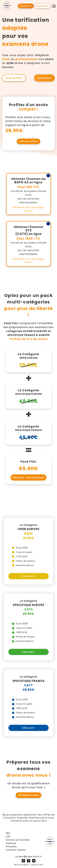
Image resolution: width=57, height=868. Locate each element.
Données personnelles (18, 840)
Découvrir (28, 576)
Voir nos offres (29, 141)
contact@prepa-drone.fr (29, 857)
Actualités (11, 847)
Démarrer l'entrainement (28, 477)
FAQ (8, 833)
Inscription (44, 78)
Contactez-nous (28, 795)
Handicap (11, 843)
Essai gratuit (14, 78)
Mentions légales (22, 865)
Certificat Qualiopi (16, 850)
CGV (8, 837)
